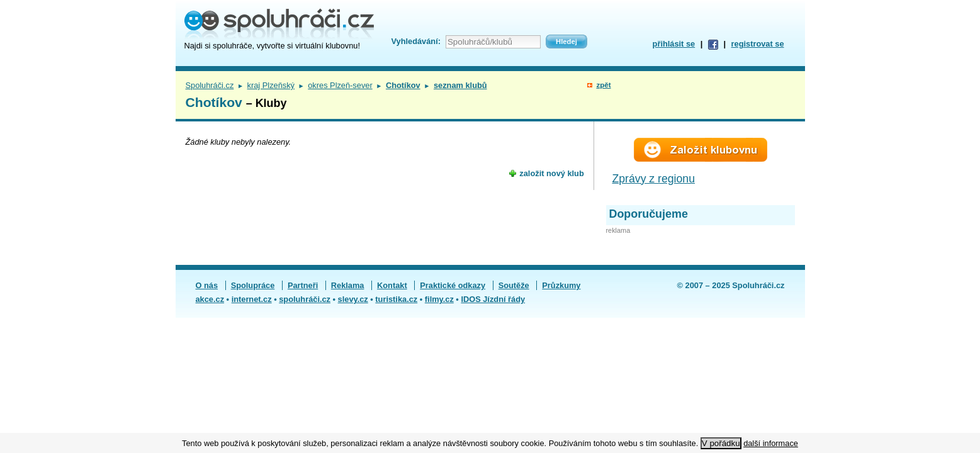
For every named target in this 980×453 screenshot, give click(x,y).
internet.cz (252, 299)
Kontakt (392, 285)
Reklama (348, 285)
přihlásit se (674, 44)
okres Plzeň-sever (340, 85)
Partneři (303, 285)
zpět (603, 85)
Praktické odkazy (453, 285)
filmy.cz (439, 299)
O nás (207, 285)
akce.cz (210, 299)
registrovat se (758, 44)
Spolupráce (253, 285)
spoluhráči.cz (305, 299)
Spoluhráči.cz (210, 85)
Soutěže (514, 285)
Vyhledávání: (416, 41)
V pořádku (721, 443)
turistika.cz (396, 299)
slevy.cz (353, 299)
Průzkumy (561, 285)
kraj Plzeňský (271, 85)
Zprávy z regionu (654, 179)
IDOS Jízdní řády (493, 299)
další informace (771, 443)
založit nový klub (551, 173)
